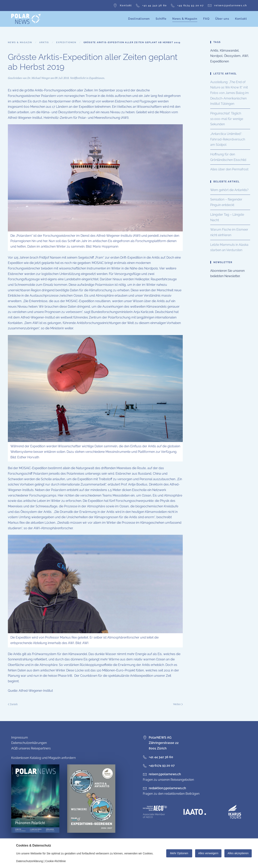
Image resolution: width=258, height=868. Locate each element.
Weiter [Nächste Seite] (178, 704)
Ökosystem (232, 56)
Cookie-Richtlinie (56, 861)
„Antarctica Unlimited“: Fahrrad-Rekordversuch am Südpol (228, 139)
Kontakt (123, 6)
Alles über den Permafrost (229, 169)
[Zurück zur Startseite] (26, 19)
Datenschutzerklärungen (29, 743)
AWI (245, 56)
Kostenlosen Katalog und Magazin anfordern (43, 758)
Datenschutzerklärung (29, 861)
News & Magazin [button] (185, 19)
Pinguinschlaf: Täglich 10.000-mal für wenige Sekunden (227, 119)
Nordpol (216, 56)
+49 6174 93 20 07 (187, 6)
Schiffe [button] (161, 19)
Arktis (214, 51)
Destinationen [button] (139, 19)
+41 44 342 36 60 (151, 6)
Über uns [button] (222, 19)
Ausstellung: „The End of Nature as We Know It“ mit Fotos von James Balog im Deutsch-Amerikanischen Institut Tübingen (230, 93)
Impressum (20, 738)
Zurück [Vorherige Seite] (13, 704)
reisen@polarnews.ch (227, 6)
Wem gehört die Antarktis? (229, 190)
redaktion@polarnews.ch (167, 788)
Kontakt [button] (241, 19)
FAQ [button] (206, 19)
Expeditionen (97, 78)
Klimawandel (229, 51)
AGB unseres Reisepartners (31, 748)
